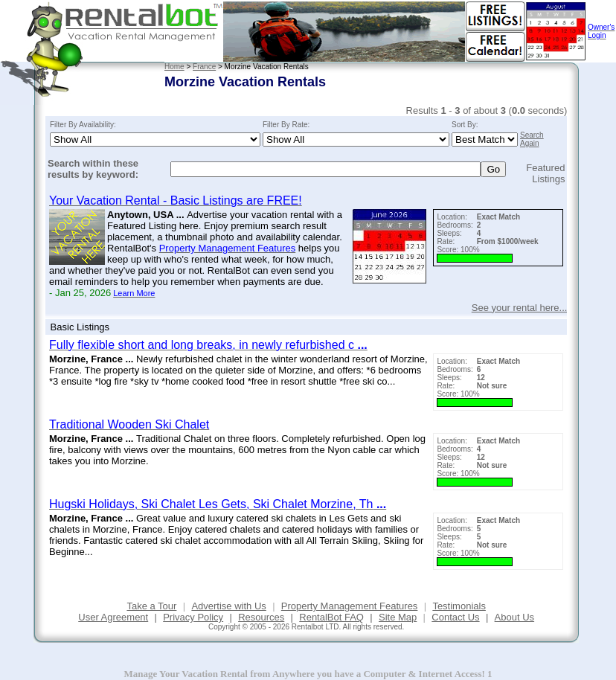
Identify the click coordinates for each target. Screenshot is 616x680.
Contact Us (455, 617)
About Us (514, 617)
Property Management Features (350, 606)
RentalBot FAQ (331, 617)
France (204, 67)
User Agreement (113, 617)
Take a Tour (151, 606)
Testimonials (459, 606)
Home (174, 67)
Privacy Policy (193, 617)
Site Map (398, 617)
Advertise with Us (228, 606)
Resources (261, 617)
